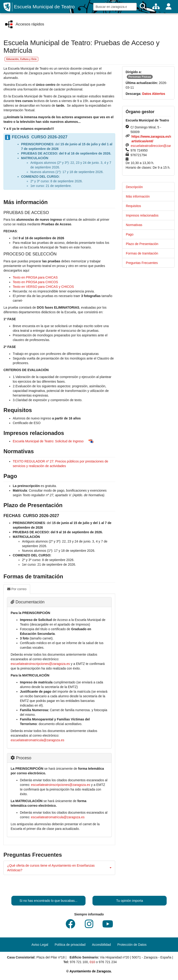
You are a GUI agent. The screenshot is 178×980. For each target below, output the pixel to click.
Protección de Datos (132, 945)
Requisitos (133, 206)
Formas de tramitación (142, 253)
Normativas (134, 225)
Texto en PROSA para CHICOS (35, 282)
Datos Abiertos (154, 94)
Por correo (17, 589)
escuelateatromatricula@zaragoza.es (37, 740)
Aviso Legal (40, 945)
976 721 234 (108, 962)
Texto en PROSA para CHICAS (35, 277)
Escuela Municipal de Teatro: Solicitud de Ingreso (48, 441)
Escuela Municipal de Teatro (44, 7)
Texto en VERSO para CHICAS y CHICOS (43, 287)
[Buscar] (143, 7)
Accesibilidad (102, 945)
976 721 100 (79, 962)
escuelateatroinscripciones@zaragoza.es (40, 664)
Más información (138, 196)
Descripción (134, 187)
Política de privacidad (70, 945)
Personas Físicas (140, 77)
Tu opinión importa (129, 901)
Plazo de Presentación (142, 244)
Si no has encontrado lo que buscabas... (48, 901)
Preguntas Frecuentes (142, 263)
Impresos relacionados (142, 215)
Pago (130, 234)
